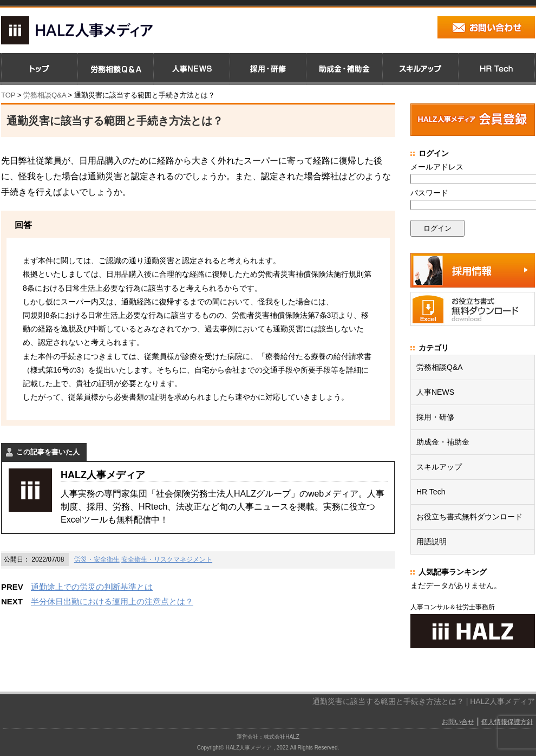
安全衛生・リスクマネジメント (167, 559)
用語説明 (432, 542)
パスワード (429, 193)
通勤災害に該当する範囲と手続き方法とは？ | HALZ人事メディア (424, 701)
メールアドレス (437, 167)
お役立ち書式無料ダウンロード (469, 517)
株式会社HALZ (282, 737)
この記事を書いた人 (48, 452)
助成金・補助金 (443, 442)
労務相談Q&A (45, 95)
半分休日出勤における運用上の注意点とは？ (112, 601)
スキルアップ (439, 467)
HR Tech (431, 492)
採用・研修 (435, 417)
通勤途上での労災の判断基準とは (92, 587)
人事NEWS (435, 392)
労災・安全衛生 (97, 559)
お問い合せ (458, 722)
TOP (8, 95)
